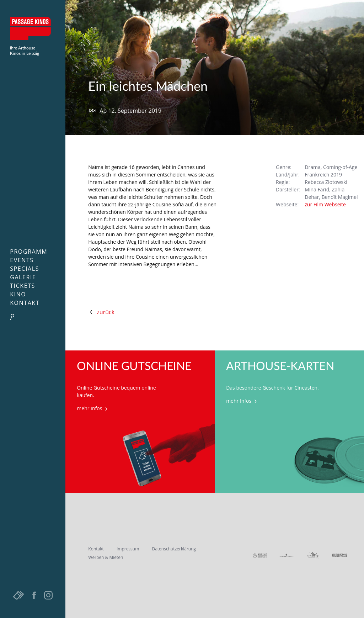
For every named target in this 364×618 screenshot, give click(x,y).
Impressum (128, 549)
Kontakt (25, 303)
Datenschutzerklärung (174, 549)
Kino (18, 294)
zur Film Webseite (325, 204)
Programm (29, 252)
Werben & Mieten (106, 557)
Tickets (23, 286)
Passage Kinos (33, 28)
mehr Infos (93, 408)
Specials (25, 269)
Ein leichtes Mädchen (148, 87)
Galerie (23, 277)
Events (22, 260)
